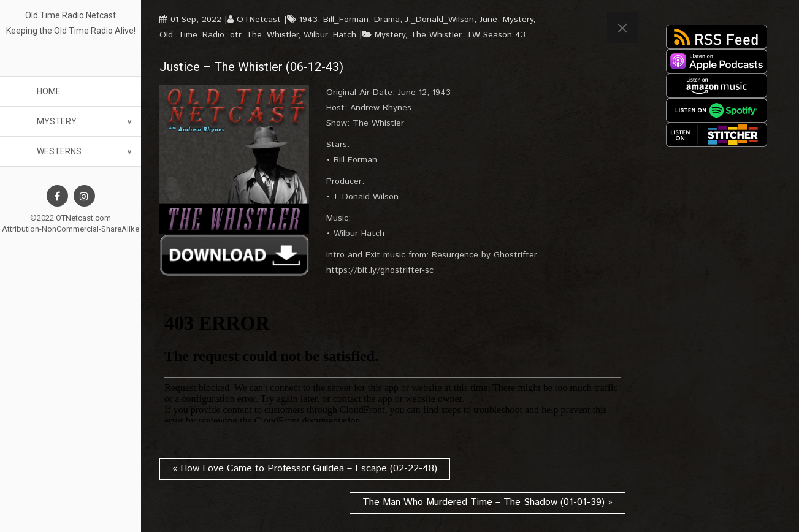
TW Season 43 (496, 35)
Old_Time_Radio (192, 35)
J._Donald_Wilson (440, 20)
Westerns (59, 151)
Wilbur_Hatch (330, 35)
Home (49, 91)
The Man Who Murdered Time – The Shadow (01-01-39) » (487, 502)
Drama (387, 20)
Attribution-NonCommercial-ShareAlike (71, 229)
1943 (308, 20)
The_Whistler (272, 35)
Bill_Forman (346, 20)
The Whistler (435, 35)
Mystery (57, 121)
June (488, 20)
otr (235, 35)
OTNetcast (259, 20)
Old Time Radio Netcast (71, 15)
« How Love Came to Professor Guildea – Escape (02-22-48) (305, 469)
